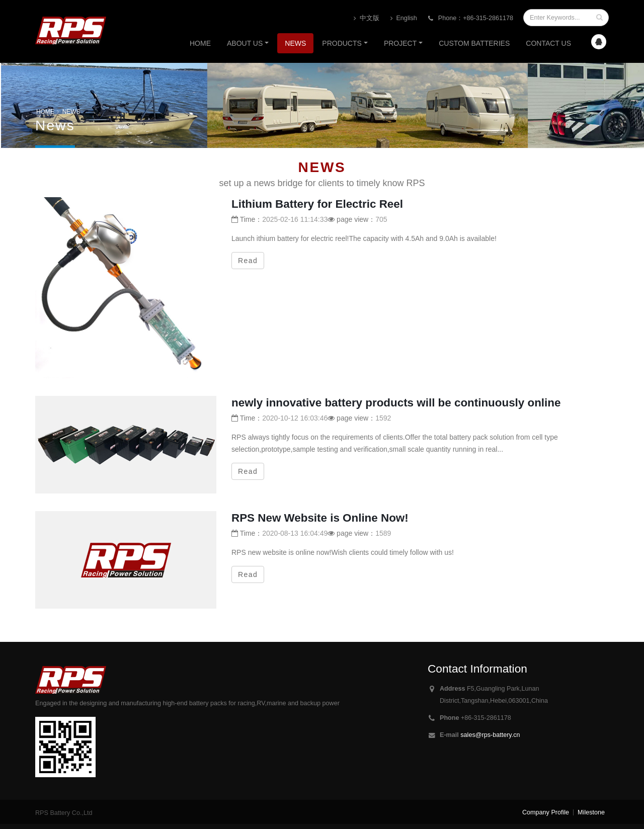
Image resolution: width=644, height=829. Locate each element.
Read (248, 261)
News (295, 43)
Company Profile (546, 812)
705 (381, 219)
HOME (45, 112)
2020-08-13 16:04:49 (295, 533)
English (404, 18)
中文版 (367, 18)
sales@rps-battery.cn (490, 735)
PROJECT (400, 43)
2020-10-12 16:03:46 (295, 418)
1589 (383, 533)
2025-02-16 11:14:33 (295, 219)
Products (342, 43)
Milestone (591, 812)
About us (245, 43)
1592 (383, 418)
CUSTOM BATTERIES (474, 43)
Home (200, 43)
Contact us (548, 43)
